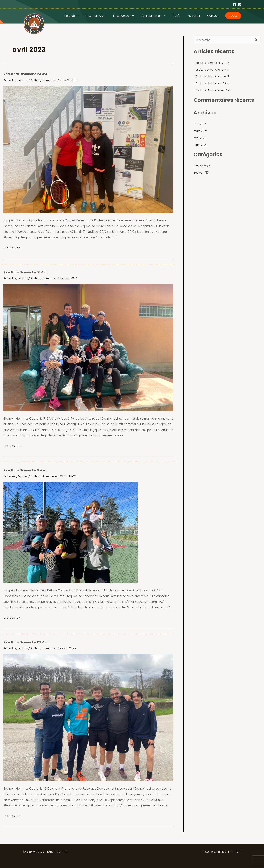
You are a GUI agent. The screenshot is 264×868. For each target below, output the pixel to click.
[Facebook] (235, 5)
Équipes (24, 80)
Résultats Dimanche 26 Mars (213, 90)
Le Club (74, 16)
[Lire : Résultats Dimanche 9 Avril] (71, 532)
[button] (233, 16)
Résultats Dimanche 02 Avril (27, 642)
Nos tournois (98, 16)
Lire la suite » (12, 247)
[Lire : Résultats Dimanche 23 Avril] (88, 149)
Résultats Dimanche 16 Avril (27, 272)
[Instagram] (240, 5)
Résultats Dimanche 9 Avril (26, 470)
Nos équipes (125, 16)
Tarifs (178, 16)
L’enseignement (154, 16)
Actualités (195, 16)
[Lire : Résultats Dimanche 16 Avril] (88, 347)
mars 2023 (201, 131)
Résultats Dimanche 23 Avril (27, 74)
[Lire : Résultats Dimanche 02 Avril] (88, 717)
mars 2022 (201, 145)
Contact (213, 16)
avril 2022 (200, 138)
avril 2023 (200, 124)
